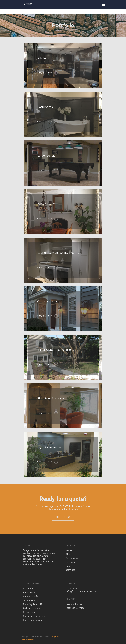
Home (69, 550)
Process (70, 566)
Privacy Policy (74, 604)
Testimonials (73, 558)
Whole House (31, 600)
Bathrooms (29, 593)
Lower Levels (31, 596)
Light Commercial (33, 620)
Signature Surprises (34, 616)
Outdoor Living (32, 608)
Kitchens (28, 589)
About (69, 554)
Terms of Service (75, 608)
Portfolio (70, 562)
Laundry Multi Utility (35, 604)
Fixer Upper (30, 612)
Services (70, 570)
